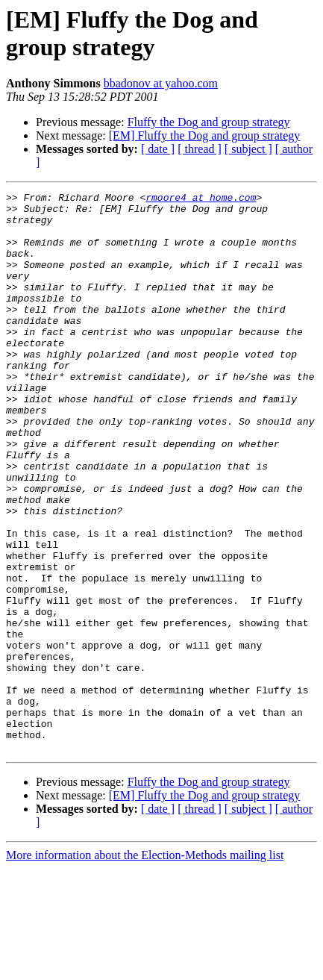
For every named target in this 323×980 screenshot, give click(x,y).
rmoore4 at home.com (201, 199)
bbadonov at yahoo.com (161, 83)
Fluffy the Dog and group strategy (209, 122)
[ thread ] (200, 149)
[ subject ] (248, 149)
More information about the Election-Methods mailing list (145, 967)
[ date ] (158, 149)
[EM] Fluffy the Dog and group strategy (205, 135)
